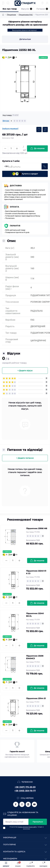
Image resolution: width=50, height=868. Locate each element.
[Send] (45, 166)
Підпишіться (38, 822)
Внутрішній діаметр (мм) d (12, 268)
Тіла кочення (12, 302)
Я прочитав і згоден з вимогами (27, 828)
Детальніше (25, 39)
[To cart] (37, 561)
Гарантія (15, 226)
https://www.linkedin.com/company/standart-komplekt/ (28, 804)
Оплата (14, 207)
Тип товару (11, 333)
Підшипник (11, 15)
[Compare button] (45, 130)
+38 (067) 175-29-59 (25, 787)
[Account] (47, 3)
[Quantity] (11, 148)
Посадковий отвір (12, 341)
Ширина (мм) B (12, 279)
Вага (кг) (10, 248)
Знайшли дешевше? (10, 129)
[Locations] (42, 3)
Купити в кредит (25, 174)
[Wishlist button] (39, 130)
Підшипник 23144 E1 (36, 698)
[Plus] (17, 149)
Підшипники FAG (26, 15)
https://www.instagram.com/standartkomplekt (22, 804)
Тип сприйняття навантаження (13, 311)
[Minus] (5, 149)
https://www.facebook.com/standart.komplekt (16, 804)
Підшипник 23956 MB (37, 528)
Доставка (16, 186)
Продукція (11, 295)
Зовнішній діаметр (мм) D (12, 257)
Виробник (10, 320)
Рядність (10, 326)
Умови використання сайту (27, 827)
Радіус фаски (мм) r (12, 288)
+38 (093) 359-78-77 (25, 791)
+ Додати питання (25, 458)
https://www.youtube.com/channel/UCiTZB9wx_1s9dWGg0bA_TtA (34, 804)
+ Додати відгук (25, 371)
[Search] (8, 3)
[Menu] (3, 3)
